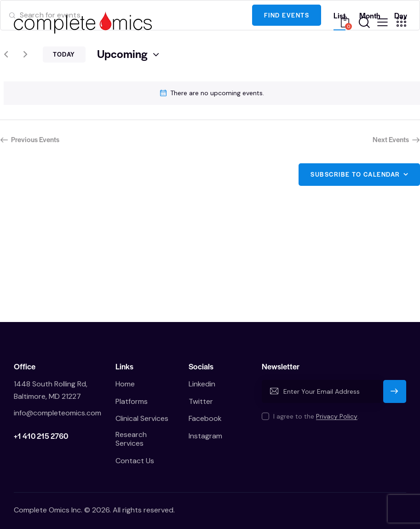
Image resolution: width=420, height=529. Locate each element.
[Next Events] (25, 55)
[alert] (212, 93)
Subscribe (394, 395)
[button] (383, 21)
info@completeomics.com (58, 413)
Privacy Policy (337, 417)
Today (64, 54)
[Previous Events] (6, 55)
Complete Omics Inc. (48, 510)
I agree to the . (316, 416)
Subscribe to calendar (355, 174)
